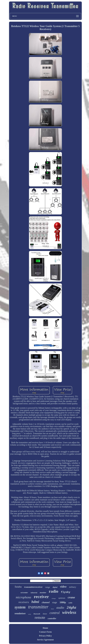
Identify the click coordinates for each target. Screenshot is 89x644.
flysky (66, 592)
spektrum (62, 598)
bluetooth (37, 614)
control (55, 613)
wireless (69, 612)
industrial (34, 593)
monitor (43, 593)
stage (55, 602)
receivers (24, 602)
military (73, 587)
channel (46, 602)
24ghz (71, 607)
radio (54, 591)
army (30, 614)
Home (45, 628)
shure (45, 614)
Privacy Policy (45, 636)
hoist (52, 609)
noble (70, 603)
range (48, 587)
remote (40, 617)
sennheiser (20, 613)
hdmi (35, 602)
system (20, 607)
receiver (41, 597)
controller (52, 618)
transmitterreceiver (33, 587)
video (63, 587)
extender (24, 593)
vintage (54, 598)
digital (55, 587)
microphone (23, 597)
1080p (63, 602)
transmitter (38, 607)
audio (60, 608)
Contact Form (45, 632)
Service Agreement (45, 640)
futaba (18, 587)
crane (71, 597)
